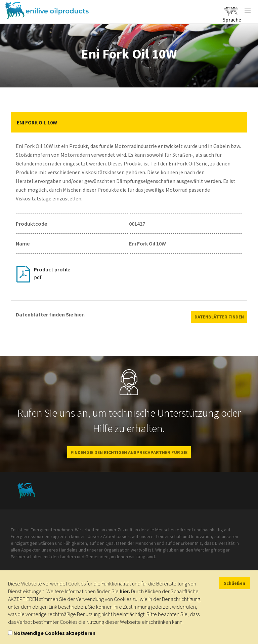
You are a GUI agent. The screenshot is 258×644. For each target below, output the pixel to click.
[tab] (129, 122)
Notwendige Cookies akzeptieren (54, 633)
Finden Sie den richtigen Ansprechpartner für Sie (129, 452)
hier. (125, 591)
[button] (237, 122)
